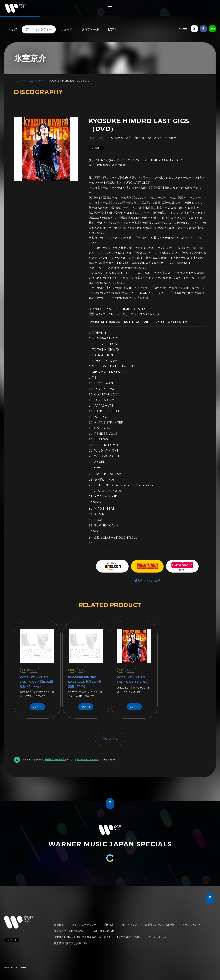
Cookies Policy (157, 937)
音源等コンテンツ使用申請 (160, 925)
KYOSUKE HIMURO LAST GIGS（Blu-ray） (133, 680)
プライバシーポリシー (84, 925)
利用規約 (109, 925)
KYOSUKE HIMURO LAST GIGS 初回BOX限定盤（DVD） (85, 682)
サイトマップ (130, 925)
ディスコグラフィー (39, 29)
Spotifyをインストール (86, 760)
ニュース (67, 29)
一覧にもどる (110, 739)
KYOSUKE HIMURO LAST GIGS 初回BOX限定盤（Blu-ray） (36, 682)
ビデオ (112, 29)
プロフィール (90, 29)
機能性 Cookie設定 (55, 760)
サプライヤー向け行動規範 (69, 931)
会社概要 (59, 925)
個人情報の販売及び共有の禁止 (71, 943)
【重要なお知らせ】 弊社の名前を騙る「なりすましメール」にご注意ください (97, 937)
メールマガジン (191, 925)
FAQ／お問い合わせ (103, 931)
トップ (12, 29)
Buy (38, 707)
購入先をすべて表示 (147, 581)
